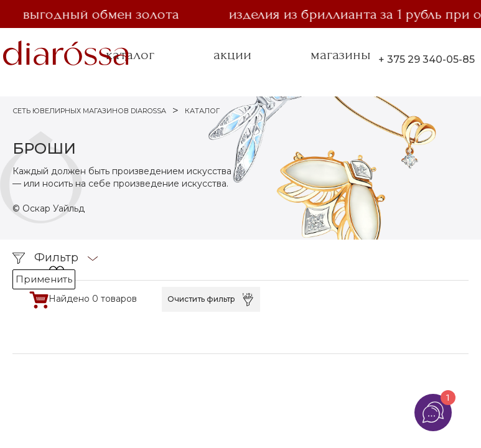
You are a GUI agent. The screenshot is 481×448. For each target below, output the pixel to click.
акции (232, 55)
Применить (44, 279)
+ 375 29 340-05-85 (427, 59)
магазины (341, 55)
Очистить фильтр (201, 299)
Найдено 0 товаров (93, 299)
